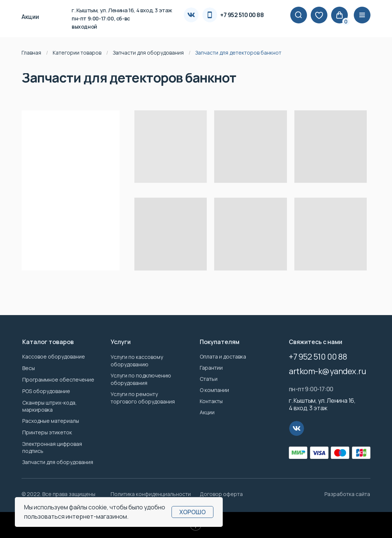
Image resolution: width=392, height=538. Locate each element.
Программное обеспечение (58, 380)
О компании (214, 390)
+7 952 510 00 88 (242, 15)
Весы (29, 368)
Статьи (209, 379)
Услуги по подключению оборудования (141, 379)
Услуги (121, 342)
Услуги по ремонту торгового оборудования (143, 398)
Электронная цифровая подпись (52, 448)
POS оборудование (46, 391)
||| (362, 15)
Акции (207, 412)
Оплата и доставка (223, 356)
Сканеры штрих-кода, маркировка (50, 406)
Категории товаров (77, 53)
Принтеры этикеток (47, 432)
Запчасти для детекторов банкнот (238, 53)
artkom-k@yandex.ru (327, 371)
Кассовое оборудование (54, 356)
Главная (31, 53)
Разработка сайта (347, 494)
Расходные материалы (51, 421)
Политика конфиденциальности (151, 494)
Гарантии (211, 368)
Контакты (211, 401)
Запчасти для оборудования (148, 53)
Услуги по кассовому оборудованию (137, 361)
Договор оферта (221, 494)
